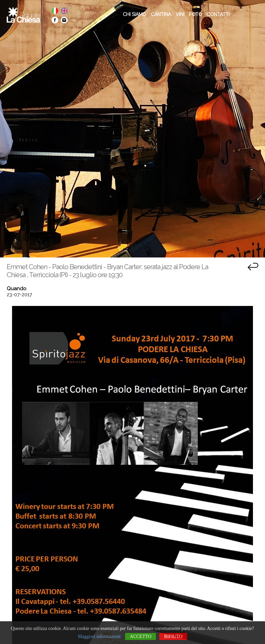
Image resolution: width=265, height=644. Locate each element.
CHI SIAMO (135, 14)
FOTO (196, 14)
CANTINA (161, 14)
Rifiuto (173, 636)
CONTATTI (218, 14)
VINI (180, 14)
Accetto (141, 636)
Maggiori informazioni (99, 636)
